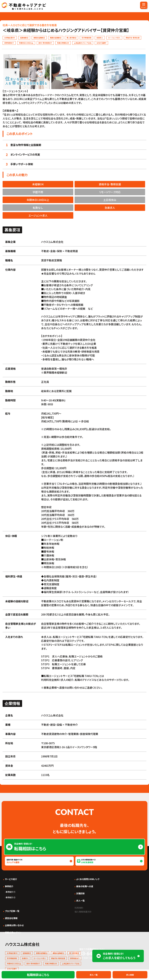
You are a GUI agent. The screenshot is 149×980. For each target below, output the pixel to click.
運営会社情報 (11, 918)
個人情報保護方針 (85, 911)
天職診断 (80, 893)
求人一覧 (80, 901)
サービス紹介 (11, 879)
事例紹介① (11, 892)
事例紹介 (9, 886)
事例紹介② (11, 897)
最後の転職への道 (85, 886)
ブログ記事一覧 (12, 911)
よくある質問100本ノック (88, 879)
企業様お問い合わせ (14, 925)
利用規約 (80, 907)
